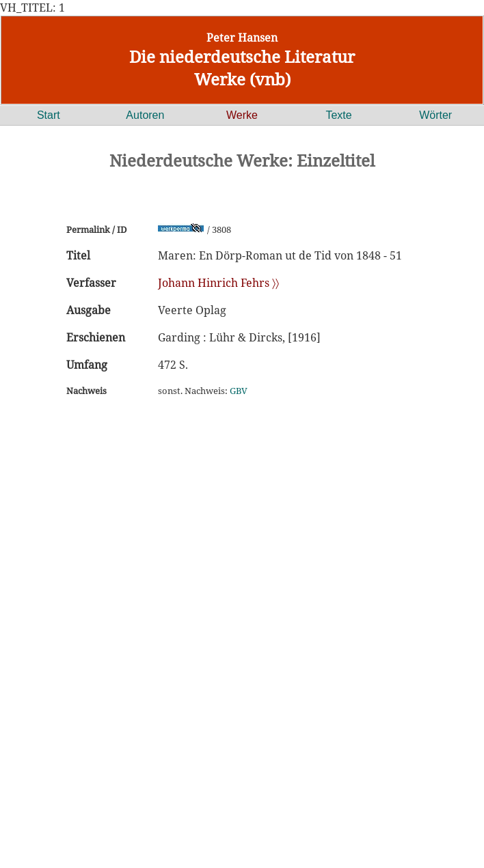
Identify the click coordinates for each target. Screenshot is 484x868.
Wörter (435, 115)
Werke (242, 115)
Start (49, 115)
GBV (239, 391)
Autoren (145, 115)
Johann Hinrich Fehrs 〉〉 (218, 283)
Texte (338, 115)
